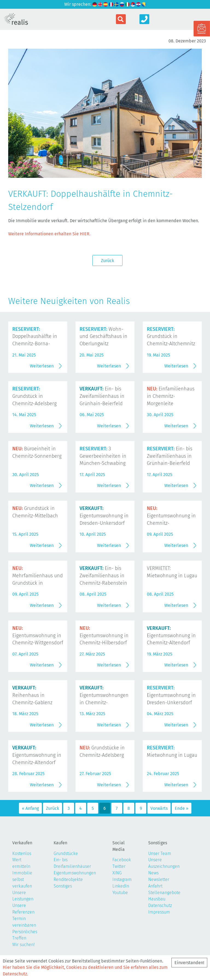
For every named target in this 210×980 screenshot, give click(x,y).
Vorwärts (159, 808)
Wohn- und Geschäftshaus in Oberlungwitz (103, 337)
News (153, 873)
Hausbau (157, 899)
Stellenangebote (164, 893)
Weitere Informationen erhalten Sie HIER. (49, 234)
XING (117, 873)
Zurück (107, 261)
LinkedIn (121, 886)
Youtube (120, 893)
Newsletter (159, 879)
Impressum (159, 912)
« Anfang (30, 808)
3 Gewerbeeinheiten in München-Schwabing (103, 456)
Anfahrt (155, 886)
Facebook (122, 860)
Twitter (119, 866)
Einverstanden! (189, 963)
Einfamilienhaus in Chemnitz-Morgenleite (171, 396)
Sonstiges (63, 886)
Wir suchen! (24, 945)
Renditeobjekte (68, 879)
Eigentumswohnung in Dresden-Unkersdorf (104, 516)
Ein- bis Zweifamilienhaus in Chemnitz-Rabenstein (103, 576)
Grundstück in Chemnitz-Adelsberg (34, 396)
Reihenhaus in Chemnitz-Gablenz (32, 695)
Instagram (122, 879)
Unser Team (160, 853)
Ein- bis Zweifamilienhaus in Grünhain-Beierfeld (102, 396)
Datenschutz (160, 905)
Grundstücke (66, 853)
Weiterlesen (42, 366)
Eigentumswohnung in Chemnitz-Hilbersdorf (104, 636)
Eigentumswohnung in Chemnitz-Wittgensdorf (38, 636)
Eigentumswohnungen (75, 873)
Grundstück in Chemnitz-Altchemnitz (171, 337)
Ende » (182, 808)
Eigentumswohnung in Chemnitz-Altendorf (171, 636)
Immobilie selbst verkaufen (22, 879)
